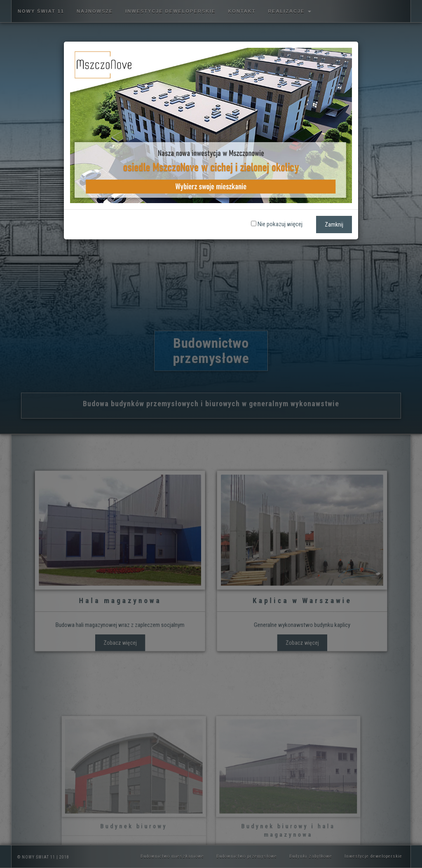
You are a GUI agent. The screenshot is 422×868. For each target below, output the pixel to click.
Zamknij (334, 225)
